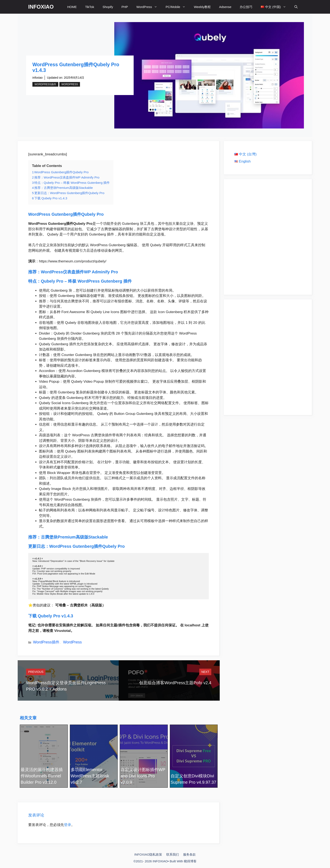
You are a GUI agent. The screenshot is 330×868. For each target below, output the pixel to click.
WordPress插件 (45, 84)
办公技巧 (246, 7)
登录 (68, 825)
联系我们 (173, 854)
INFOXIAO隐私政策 (148, 854)
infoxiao (37, 78)
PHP (125, 7)
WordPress (149, 7)
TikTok (90, 7)
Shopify (108, 7)
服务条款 (189, 854)
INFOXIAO (41, 7)
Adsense (225, 7)
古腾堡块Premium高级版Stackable (75, 537)
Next (205, 672)
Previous (36, 672)
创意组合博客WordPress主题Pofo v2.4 (175, 683)
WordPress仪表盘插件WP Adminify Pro (80, 272)
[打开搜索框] (296, 7)
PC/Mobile (178, 7)
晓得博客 (190, 861)
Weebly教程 (202, 7)
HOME (72, 7)
